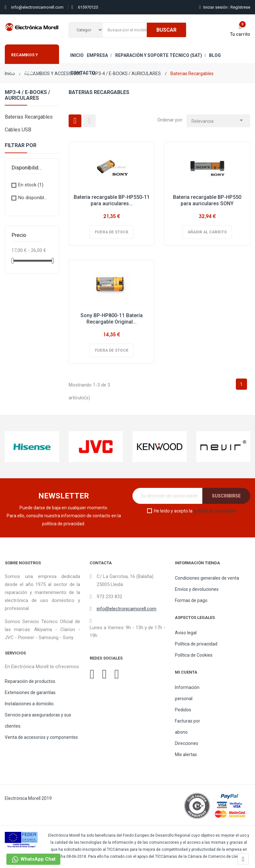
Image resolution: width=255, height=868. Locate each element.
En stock (31, 185)
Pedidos (183, 710)
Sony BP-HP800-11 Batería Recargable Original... (112, 319)
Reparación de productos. (30, 681)
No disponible (34, 198)
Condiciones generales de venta (207, 578)
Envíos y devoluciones (197, 589)
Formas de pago (191, 600)
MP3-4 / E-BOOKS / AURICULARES (27, 95)
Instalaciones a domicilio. (30, 704)
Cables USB (18, 130)
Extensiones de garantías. (31, 692)
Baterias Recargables (29, 117)
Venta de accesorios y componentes (41, 737)
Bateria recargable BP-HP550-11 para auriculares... (112, 200)
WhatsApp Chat (33, 860)
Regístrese (239, 7)
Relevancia (218, 119)
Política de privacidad (196, 644)
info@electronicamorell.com (37, 7)
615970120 (88, 7)
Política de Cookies (194, 655)
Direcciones (187, 743)
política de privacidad (214, 511)
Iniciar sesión (214, 7)
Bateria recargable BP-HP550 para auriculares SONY (207, 200)
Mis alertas (186, 755)
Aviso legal (186, 633)
